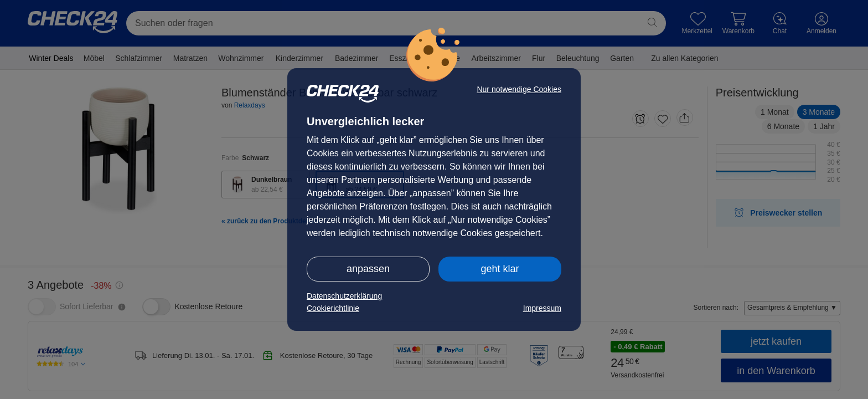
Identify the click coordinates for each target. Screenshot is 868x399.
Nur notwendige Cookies (519, 89)
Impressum (542, 308)
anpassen (368, 269)
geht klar (500, 269)
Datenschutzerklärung (344, 296)
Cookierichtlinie (333, 308)
